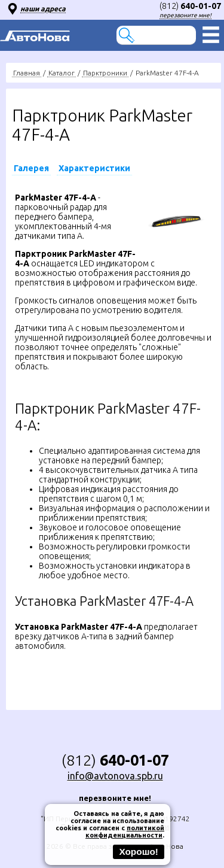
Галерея (31, 168)
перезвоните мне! (185, 15)
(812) (190, 6)
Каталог (62, 73)
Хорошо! (139, 852)
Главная (27, 73)
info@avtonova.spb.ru (115, 776)
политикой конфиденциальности (125, 831)
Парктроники (105, 73)
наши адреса (43, 9)
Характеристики (94, 168)
